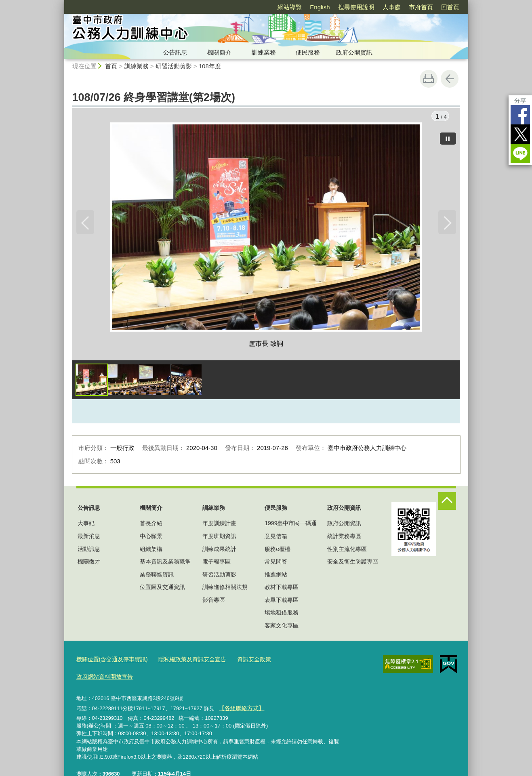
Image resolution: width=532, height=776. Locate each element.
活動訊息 (89, 550)
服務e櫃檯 (278, 550)
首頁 (111, 66)
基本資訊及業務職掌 (165, 563)
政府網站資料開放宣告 (296, 660)
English (320, 7)
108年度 (210, 66)
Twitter (520, 134)
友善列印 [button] (429, 79)
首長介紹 (151, 525)
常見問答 (276, 563)
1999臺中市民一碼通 (291, 525)
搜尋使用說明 (356, 7)
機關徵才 (89, 563)
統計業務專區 (344, 537)
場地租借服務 (282, 614)
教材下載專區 (282, 589)
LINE (520, 154)
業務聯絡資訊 (157, 576)
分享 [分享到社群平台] (520, 100)
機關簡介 (219, 52)
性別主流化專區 (347, 550)
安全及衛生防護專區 (353, 563)
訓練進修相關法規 (225, 589)
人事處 (392, 7)
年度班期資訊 (219, 537)
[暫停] (448, 137)
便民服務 (308, 52)
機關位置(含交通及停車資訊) (110, 660)
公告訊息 (175, 52)
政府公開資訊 (354, 52)
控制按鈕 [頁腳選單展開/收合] (447, 502)
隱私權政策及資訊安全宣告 (185, 660)
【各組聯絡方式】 (240, 691)
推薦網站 (276, 576)
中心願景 (151, 537)
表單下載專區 (282, 601)
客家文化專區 (282, 627)
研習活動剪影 (174, 66)
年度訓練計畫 (219, 525)
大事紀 (86, 525)
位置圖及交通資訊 (162, 589)
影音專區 (214, 601)
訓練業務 (264, 52)
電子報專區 (217, 563)
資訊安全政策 (243, 660)
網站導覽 (290, 7)
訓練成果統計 (219, 550)
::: (61, 3)
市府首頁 (421, 7)
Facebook (520, 115)
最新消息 (89, 537)
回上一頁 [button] (450, 79)
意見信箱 (276, 537)
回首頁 (450, 7)
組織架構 (151, 550)
